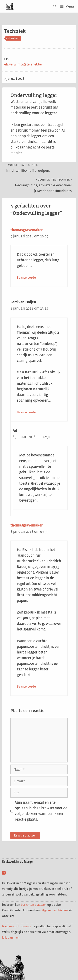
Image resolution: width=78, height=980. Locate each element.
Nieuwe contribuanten (18, 926)
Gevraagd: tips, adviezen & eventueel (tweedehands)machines (43, 185)
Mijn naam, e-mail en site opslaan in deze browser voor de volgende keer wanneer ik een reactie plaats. (41, 811)
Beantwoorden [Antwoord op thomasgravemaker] (27, 277)
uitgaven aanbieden (54, 910)
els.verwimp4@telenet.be (23, 64)
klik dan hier (10, 937)
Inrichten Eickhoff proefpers (28, 168)
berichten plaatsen (34, 905)
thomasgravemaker (27, 230)
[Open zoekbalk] (53, 6)
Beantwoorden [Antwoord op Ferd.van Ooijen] (27, 412)
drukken (14, 38)
